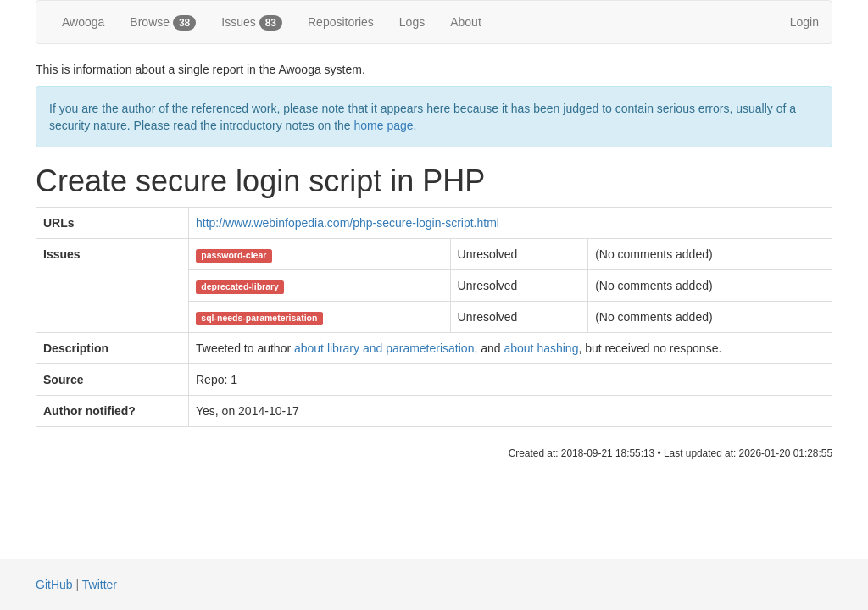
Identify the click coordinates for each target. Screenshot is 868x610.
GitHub (54, 585)
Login (804, 22)
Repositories (341, 22)
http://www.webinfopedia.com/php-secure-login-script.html (348, 223)
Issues (252, 23)
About (466, 22)
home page (384, 125)
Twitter (100, 585)
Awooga (83, 22)
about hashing (541, 348)
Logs (412, 22)
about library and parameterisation (384, 348)
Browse (163, 23)
